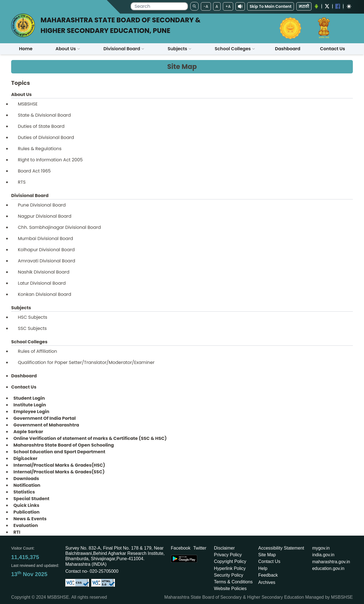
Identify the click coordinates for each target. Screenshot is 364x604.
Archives (267, 582)
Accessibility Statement (281, 548)
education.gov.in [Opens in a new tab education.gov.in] (328, 568)
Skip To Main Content (271, 6)
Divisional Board (124, 49)
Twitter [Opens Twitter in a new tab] (200, 548)
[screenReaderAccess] (240, 6)
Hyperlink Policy (230, 568)
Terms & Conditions (233, 582)
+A (228, 6)
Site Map (267, 555)
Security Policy (229, 575)
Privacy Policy (228, 555)
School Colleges (235, 49)
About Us (68, 49)
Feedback (268, 575)
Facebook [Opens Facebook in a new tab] (180, 548)
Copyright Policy (230, 561)
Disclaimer (224, 548)
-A (206, 6)
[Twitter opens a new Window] (327, 6)
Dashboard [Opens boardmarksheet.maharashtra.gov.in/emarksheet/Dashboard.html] (288, 49)
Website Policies (230, 589)
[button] (68, 49)
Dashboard (24, 376)
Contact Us (269, 561)
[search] (159, 6)
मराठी (304, 6)
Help (263, 568)
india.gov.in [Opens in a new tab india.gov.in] (323, 555)
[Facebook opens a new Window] (338, 6)
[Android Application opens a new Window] (316, 6)
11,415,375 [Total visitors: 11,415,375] (25, 557)
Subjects (180, 49)
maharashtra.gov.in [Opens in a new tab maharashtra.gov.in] (331, 562)
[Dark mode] (349, 6)
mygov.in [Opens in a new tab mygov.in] (321, 548)
